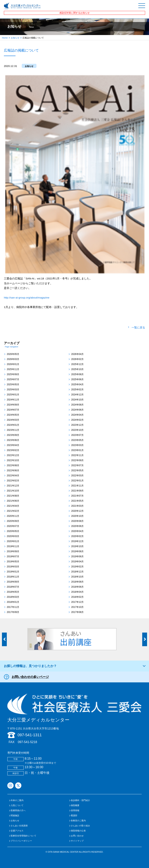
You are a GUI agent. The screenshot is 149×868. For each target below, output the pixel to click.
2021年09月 (77, 491)
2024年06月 (77, 410)
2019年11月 (13, 546)
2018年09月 (13, 582)
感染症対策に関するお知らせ (74, 13)
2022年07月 (77, 465)
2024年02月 (77, 420)
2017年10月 (77, 607)
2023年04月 (13, 445)
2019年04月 (77, 562)
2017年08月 (77, 612)
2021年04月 (13, 506)
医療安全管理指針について (23, 836)
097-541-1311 (30, 735)
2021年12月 (13, 486)
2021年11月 (77, 486)
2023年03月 (77, 445)
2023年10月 (77, 430)
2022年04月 (13, 476)
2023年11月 (13, 430)
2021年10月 (13, 491)
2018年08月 (77, 582)
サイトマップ (77, 841)
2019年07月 (13, 556)
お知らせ (15, 38)
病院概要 (75, 805)
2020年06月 (77, 526)
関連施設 (15, 816)
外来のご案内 (17, 800)
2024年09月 (13, 405)
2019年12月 (77, 541)
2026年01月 (13, 364)
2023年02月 (13, 450)
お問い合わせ (77, 836)
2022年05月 (77, 470)
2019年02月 (77, 567)
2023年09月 (13, 435)
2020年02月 (77, 536)
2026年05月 (13, 354)
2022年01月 (77, 481)
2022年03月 (77, 476)
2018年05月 (13, 592)
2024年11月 (13, 400)
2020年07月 (13, 526)
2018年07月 (13, 587)
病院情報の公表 (78, 831)
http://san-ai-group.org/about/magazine (27, 298)
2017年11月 (13, 607)
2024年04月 (77, 415)
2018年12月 (77, 572)
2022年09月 (77, 460)
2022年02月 (13, 481)
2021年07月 (77, 496)
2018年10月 (77, 577)
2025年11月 (13, 369)
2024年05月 (13, 415)
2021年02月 (13, 511)
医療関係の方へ (18, 811)
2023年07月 (77, 435)
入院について (17, 805)
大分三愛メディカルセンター (74, 708)
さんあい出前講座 (19, 826)
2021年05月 (77, 501)
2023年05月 (77, 440)
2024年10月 (77, 400)
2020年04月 (77, 531)
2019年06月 (77, 556)
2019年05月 (13, 562)
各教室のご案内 (78, 821)
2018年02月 (77, 597)
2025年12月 (77, 364)
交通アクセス (17, 831)
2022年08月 (13, 465)
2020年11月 (13, 516)
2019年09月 (13, 551)
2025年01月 (13, 395)
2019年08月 (77, 551)
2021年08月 (13, 496)
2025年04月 (77, 384)
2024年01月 (13, 425)
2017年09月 (13, 612)
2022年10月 (13, 460)
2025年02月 (77, 390)
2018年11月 (13, 577)
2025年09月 (13, 374)
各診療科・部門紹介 (80, 800)
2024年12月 (77, 395)
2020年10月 (77, 516)
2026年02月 (77, 359)
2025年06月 (77, 379)
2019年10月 (77, 546)
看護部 (74, 816)
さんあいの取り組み (80, 826)
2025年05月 (13, 384)
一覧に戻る (138, 328)
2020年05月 (13, 531)
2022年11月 (77, 455)
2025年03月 (13, 390)
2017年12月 (77, 602)
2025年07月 (13, 379)
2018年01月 (13, 602)
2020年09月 (13, 521)
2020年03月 (13, 536)
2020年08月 (77, 521)
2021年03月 (77, 506)
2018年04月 (77, 592)
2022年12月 (13, 455)
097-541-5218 (28, 742)
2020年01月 (13, 541)
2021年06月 (13, 501)
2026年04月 (77, 354)
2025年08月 (77, 374)
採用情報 (75, 811)
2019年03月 (13, 567)
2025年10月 (77, 369)
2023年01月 (77, 450)
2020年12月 (77, 511)
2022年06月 (13, 470)
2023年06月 (13, 440)
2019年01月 (13, 572)
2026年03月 (13, 359)
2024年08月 (77, 405)
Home (5, 38)
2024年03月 (13, 420)
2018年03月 (13, 597)
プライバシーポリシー (21, 841)
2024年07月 (13, 410)
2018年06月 (77, 587)
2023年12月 (77, 425)
